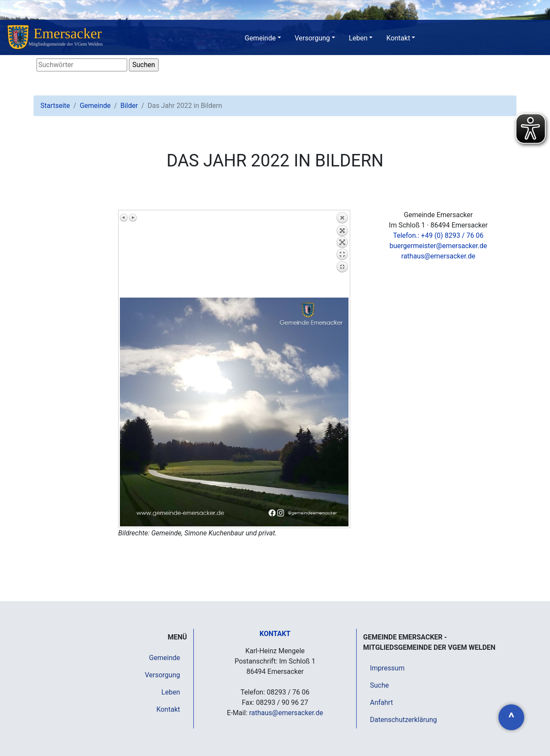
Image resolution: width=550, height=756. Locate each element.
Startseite (55, 106)
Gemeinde (260, 38)
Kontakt (398, 38)
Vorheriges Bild (124, 218)
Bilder (129, 106)
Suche (379, 685)
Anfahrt (381, 702)
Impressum (387, 668)
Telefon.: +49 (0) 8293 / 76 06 (438, 235)
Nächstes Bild (133, 218)
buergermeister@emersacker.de (438, 246)
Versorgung (312, 38)
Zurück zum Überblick (342, 255)
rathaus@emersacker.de (438, 256)
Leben (358, 38)
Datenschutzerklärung (403, 720)
